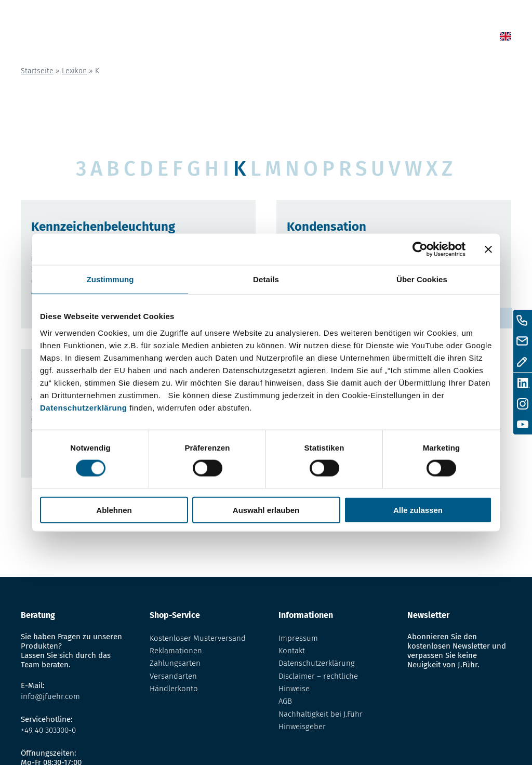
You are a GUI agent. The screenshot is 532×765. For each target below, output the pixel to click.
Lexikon (337, 38)
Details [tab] (266, 279)
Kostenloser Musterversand (198, 638)
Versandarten (173, 676)
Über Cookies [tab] (422, 279)
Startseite (37, 71)
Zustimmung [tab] (110, 279)
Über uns (378, 38)
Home (248, 38)
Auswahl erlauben (266, 510)
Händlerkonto (174, 689)
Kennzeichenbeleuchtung (103, 227)
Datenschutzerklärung (84, 407)
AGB (285, 701)
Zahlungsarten (175, 663)
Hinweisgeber (302, 727)
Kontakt (420, 38)
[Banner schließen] (488, 249)
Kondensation (327, 227)
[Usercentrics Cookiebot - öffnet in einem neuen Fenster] (420, 249)
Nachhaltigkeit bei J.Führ (321, 714)
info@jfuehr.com (50, 696)
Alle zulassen (418, 510)
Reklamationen (176, 651)
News (277, 38)
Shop (305, 38)
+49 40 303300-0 (48, 730)
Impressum (298, 638)
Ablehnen (114, 510)
